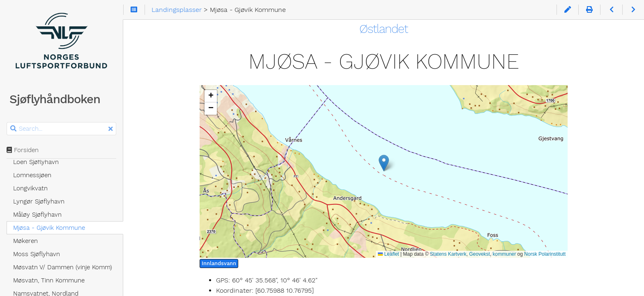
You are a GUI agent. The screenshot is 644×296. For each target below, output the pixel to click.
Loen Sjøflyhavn (36, 162)
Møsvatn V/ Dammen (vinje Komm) (63, 267)
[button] (384, 163)
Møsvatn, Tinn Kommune (49, 280)
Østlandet (384, 29)
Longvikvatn (30, 188)
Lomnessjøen (32, 175)
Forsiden (23, 150)
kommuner (505, 254)
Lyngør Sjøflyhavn (39, 201)
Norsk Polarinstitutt (545, 254)
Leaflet (388, 254)
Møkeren (25, 241)
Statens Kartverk (448, 254)
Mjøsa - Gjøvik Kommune (49, 228)
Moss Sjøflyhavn (37, 254)
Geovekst (480, 254)
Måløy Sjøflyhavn (37, 215)
